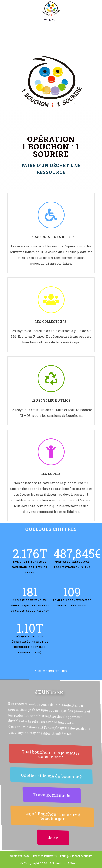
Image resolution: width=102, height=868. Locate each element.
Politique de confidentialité (76, 856)
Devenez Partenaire (45, 856)
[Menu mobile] (51, 20)
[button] (50, 754)
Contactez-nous (20, 856)
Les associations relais (51, 237)
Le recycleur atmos (51, 400)
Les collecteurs (51, 322)
